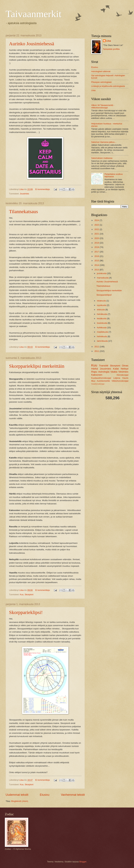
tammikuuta (103, 341)
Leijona (117, 378)
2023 (97, 225)
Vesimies (123, 372)
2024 (97, 220)
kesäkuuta (102, 318)
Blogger (83, 862)
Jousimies (24, 194)
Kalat (116, 369)
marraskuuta (103, 278)
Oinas (125, 366)
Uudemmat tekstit (17, 795)
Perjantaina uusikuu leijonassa (114, 175)
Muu (93, 381)
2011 (97, 351)
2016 (97, 256)
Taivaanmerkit (34, 14)
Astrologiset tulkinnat (101, 71)
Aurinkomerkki (103, 381)
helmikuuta (102, 336)
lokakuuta (102, 301)
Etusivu (45, 795)
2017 (97, 252)
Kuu (22, 594)
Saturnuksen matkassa (102, 158)
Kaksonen (97, 375)
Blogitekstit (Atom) (20, 801)
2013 (97, 270)
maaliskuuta (103, 332)
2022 (97, 229)
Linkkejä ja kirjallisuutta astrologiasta (108, 86)
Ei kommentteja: (43, 189)
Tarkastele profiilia (111, 49)
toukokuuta (102, 323)
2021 (97, 234)
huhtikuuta (102, 328)
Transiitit (104, 366)
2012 (97, 347)
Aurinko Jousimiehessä (32, 44)
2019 (97, 243)
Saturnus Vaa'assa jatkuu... (104, 142)
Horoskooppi (123, 375)
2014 (97, 265)
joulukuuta (102, 273)
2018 (97, 247)
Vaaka (114, 372)
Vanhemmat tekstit (73, 795)
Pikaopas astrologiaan (101, 82)
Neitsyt (125, 369)
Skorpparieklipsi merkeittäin (37, 366)
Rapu (94, 372)
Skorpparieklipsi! (26, 612)
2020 (97, 238)
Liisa (109, 41)
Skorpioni (29, 594)
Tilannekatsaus (23, 211)
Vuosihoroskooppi (98, 384)
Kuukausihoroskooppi (101, 378)
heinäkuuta (102, 314)
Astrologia (104, 372)
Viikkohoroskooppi (120, 381)
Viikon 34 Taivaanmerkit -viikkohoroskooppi (103, 106)
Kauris (126, 378)
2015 (97, 261)
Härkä (95, 369)
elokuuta (101, 310)
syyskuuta (102, 305)
